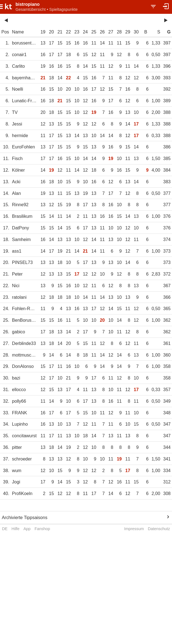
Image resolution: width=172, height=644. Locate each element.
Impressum (134, 529)
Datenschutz (159, 529)
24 (85, 32)
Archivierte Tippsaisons (25, 518)
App (27, 529)
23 (77, 32)
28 (119, 32)
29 (128, 32)
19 (43, 32)
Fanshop (42, 529)
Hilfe (16, 529)
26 (102, 32)
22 (68, 32)
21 (60, 32)
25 (94, 32)
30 (136, 32)
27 (111, 32)
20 (52, 32)
